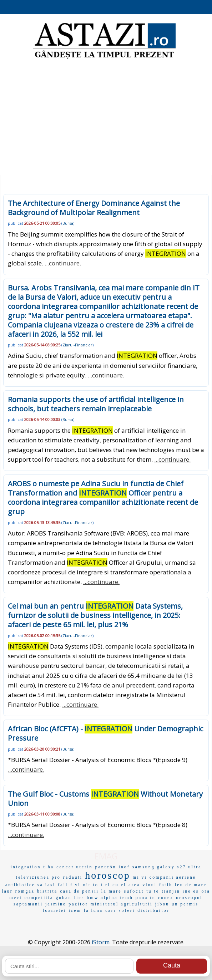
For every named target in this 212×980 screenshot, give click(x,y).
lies (79, 898)
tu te (153, 891)
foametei (55, 910)
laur (7, 891)
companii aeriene (173, 877)
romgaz (25, 891)
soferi (127, 910)
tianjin (171, 891)
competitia (39, 898)
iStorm (101, 942)
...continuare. (63, 263)
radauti (73, 877)
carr (111, 910)
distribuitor (153, 910)
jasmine (56, 904)
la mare (112, 891)
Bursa (68, 223)
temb (127, 898)
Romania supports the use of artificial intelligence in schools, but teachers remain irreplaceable (96, 404)
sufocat (134, 891)
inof (124, 867)
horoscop (108, 875)
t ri (106, 885)
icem (75, 910)
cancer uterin (74, 867)
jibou (162, 904)
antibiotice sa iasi (30, 885)
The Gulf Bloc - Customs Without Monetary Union (105, 799)
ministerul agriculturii (122, 904)
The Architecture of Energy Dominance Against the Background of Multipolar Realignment (94, 208)
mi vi (140, 877)
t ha (49, 867)
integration (26, 867)
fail (63, 885)
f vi (75, 885)
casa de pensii (79, 891)
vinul (150, 885)
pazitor (78, 904)
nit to (91, 885)
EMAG (106, 856)
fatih (166, 885)
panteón (105, 867)
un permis (185, 904)
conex (166, 898)
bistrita (47, 891)
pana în (146, 898)
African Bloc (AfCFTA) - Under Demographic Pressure (105, 733)
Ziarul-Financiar (77, 345)
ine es (191, 891)
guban (64, 898)
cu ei (119, 885)
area (134, 885)
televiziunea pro (38, 877)
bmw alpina (102, 898)
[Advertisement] (106, 118)
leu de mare (191, 885)
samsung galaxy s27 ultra (167, 867)
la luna (93, 910)
